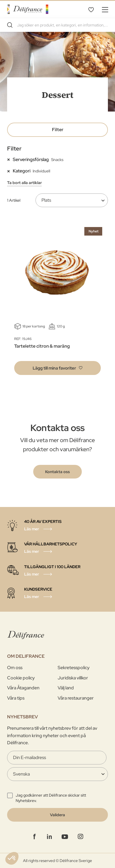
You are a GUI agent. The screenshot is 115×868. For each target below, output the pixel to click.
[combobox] (57, 25)
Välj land (66, 688)
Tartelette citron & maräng (42, 346)
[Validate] (57, 815)
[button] (57, 368)
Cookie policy (21, 678)
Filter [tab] (58, 130)
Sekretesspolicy (74, 668)
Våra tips (16, 698)
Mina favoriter (91, 9)
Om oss (15, 668)
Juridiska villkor (73, 678)
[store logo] (28, 9)
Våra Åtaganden (23, 688)
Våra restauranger (76, 698)
